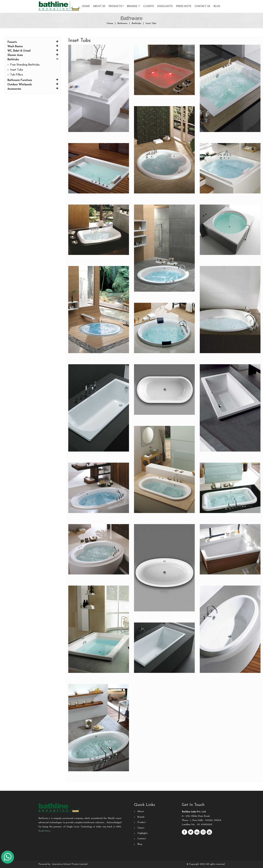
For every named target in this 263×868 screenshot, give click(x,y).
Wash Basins (33, 46)
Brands (141, 817)
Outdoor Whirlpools (33, 84)
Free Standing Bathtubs (25, 65)
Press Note (184, 6)
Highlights (165, 6)
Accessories (33, 89)
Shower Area (33, 55)
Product (142, 822)
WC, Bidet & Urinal (33, 51)
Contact (142, 839)
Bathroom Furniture (33, 80)
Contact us (202, 6)
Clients (149, 6)
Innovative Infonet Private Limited (70, 864)
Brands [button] (132, 6)
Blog (217, 6)
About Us (99, 6)
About (141, 811)
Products (115, 6)
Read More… (45, 831)
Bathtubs (33, 59)
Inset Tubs (17, 70)
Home (86, 6)
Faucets (33, 42)
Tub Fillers (17, 75)
